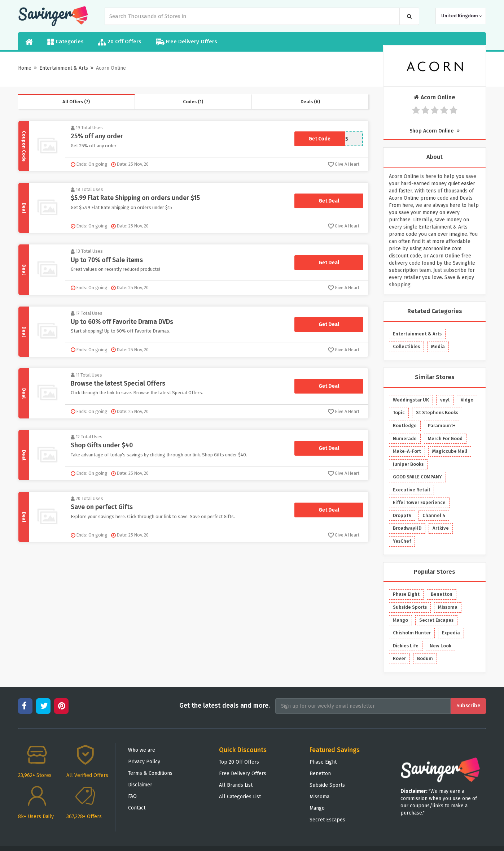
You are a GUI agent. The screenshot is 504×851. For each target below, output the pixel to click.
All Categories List (240, 797)
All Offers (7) (76, 102)
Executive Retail (411, 490)
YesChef (402, 541)
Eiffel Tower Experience (419, 502)
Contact (137, 808)
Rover (399, 658)
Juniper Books (408, 464)
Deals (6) (310, 102)
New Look (441, 646)
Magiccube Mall (450, 451)
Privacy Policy (144, 762)
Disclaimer (140, 785)
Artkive (441, 528)
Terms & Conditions (150, 773)
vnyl (445, 400)
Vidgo (467, 400)
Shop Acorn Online (435, 131)
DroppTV (402, 515)
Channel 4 (434, 515)
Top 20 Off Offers (239, 762)
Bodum (425, 658)
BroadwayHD (407, 528)
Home (25, 68)
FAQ (132, 796)
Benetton (442, 594)
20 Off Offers (120, 42)
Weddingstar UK (411, 400)
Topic (399, 413)
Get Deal (329, 201)
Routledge (405, 425)
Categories (65, 42)
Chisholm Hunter (412, 633)
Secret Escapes (436, 620)
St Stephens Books (437, 413)
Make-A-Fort (407, 451)
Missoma (448, 607)
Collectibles (406, 346)
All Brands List (236, 785)
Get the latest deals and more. (225, 705)
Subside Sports (410, 607)
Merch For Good (445, 438)
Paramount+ (442, 425)
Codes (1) (193, 102)
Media (438, 346)
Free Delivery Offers (187, 42)
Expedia (451, 633)
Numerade (405, 438)
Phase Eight (406, 594)
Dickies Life (406, 646)
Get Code (319, 139)
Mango (400, 620)
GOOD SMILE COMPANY (417, 477)
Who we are (142, 750)
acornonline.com (442, 249)
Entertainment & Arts (64, 68)
